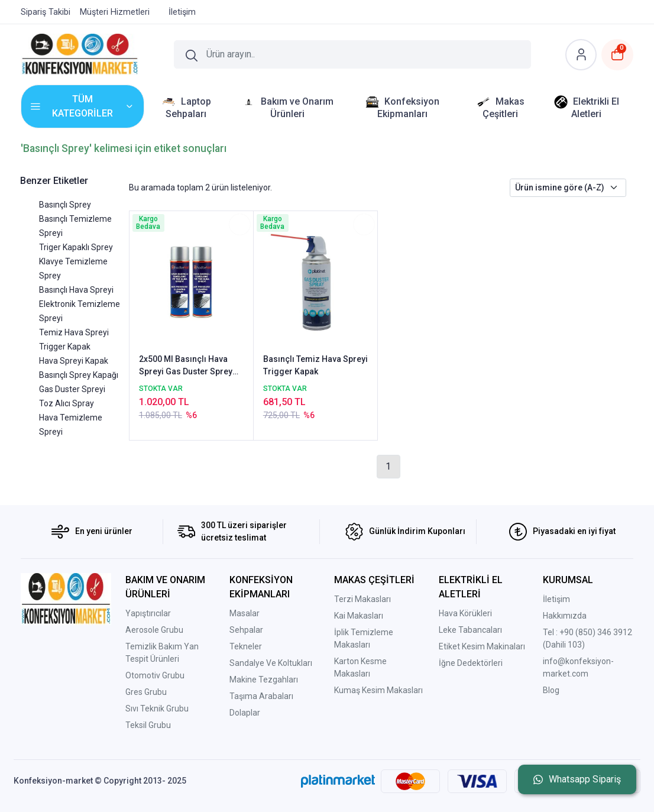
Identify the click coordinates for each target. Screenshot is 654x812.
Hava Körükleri (465, 613)
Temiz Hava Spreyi (74, 332)
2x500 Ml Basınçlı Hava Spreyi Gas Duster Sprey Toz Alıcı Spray (186, 366)
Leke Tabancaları (470, 630)
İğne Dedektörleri (471, 663)
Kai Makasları (359, 616)
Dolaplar (245, 713)
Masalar (245, 613)
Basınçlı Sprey (65, 205)
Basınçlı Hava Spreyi (76, 290)
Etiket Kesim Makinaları (482, 646)
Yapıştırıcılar (148, 613)
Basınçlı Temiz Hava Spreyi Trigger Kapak (315, 365)
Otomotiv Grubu (155, 675)
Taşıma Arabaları (261, 696)
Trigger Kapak (65, 347)
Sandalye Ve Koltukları (271, 663)
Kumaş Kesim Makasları (378, 690)
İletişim (556, 599)
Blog (551, 690)
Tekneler (246, 646)
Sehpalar (246, 630)
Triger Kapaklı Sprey (76, 247)
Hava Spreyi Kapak (74, 361)
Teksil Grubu (148, 725)
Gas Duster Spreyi (72, 389)
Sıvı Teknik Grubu (157, 709)
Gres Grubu (146, 692)
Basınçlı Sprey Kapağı (79, 375)
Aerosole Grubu (154, 630)
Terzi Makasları (362, 599)
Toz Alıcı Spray (67, 403)
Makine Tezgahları (264, 680)
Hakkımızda (565, 616)
